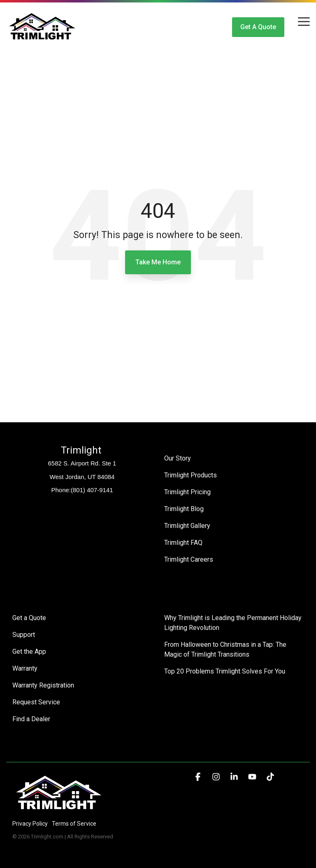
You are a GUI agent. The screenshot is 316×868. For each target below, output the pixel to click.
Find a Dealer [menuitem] (31, 719)
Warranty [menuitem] (25, 668)
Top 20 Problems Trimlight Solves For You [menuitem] (225, 671)
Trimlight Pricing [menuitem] (187, 492)
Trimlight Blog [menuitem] (184, 509)
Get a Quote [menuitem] (29, 618)
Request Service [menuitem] (36, 702)
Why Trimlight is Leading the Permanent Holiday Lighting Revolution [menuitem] (234, 623)
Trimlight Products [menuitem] (191, 475)
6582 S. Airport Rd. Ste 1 (82, 463)
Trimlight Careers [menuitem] (189, 559)
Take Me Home (158, 262)
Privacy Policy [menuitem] (30, 824)
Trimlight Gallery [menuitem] (187, 526)
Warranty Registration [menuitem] (43, 685)
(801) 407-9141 (92, 490)
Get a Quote (258, 27)
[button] (304, 21)
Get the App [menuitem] (29, 652)
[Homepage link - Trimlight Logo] (59, 810)
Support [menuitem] (24, 635)
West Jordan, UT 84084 (82, 477)
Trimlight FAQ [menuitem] (183, 543)
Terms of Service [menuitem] (74, 824)
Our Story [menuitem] (178, 458)
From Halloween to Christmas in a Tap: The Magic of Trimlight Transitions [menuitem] (226, 649)
